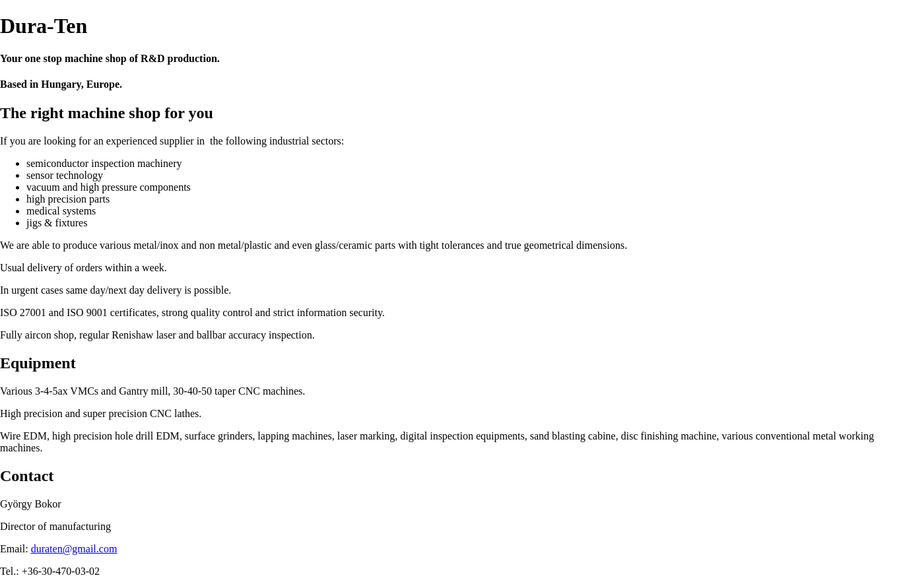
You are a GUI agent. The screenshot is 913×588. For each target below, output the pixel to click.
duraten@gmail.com (74, 549)
